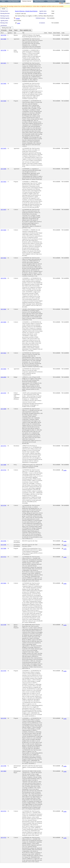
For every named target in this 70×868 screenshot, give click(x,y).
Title (23, 33)
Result (50, 33)
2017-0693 (3, 322)
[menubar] (16, 30)
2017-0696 (3, 548)
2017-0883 (3, 771)
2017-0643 (3, 583)
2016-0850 (3, 377)
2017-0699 (3, 409)
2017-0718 (3, 470)
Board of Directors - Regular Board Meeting (26, 11)
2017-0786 (3, 625)
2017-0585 (3, 169)
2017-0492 (3, 83)
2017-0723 (3, 557)
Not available (51, 18)
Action (46, 33)
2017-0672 (3, 63)
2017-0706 (3, 50)
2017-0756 (3, 35)
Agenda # (10, 33)
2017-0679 (3, 209)
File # (2, 33)
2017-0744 (3, 505)
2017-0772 (3, 446)
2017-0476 (3, 148)
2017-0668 (3, 39)
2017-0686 (3, 465)
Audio (19, 23)
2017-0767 (3, 393)
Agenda (18, 18)
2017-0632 (3, 258)
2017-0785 (3, 545)
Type (15, 33)
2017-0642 (3, 309)
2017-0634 (3, 369)
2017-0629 (3, 230)
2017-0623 (3, 353)
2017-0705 (3, 671)
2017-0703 (3, 278)
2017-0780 (3, 766)
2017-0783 (3, 541)
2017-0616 (3, 182)
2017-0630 (3, 101)
